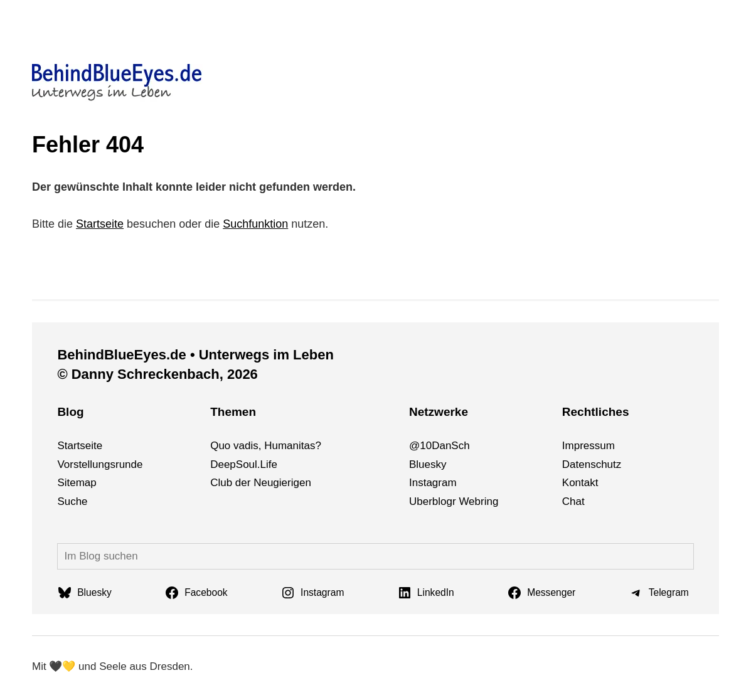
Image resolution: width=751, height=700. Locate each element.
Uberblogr (433, 501)
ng (492, 501)
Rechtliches (596, 412)
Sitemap (77, 483)
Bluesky (428, 464)
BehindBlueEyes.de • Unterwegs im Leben (195, 355)
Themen (233, 412)
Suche (72, 501)
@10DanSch (439, 446)
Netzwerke (439, 412)
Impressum (589, 446)
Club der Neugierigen (261, 483)
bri (481, 501)
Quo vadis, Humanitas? (266, 446)
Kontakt (580, 483)
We (466, 501)
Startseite (100, 224)
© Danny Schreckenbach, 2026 (157, 374)
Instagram (433, 483)
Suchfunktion (255, 224)
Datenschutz (592, 464)
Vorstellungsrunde (100, 464)
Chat (573, 501)
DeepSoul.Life (244, 464)
